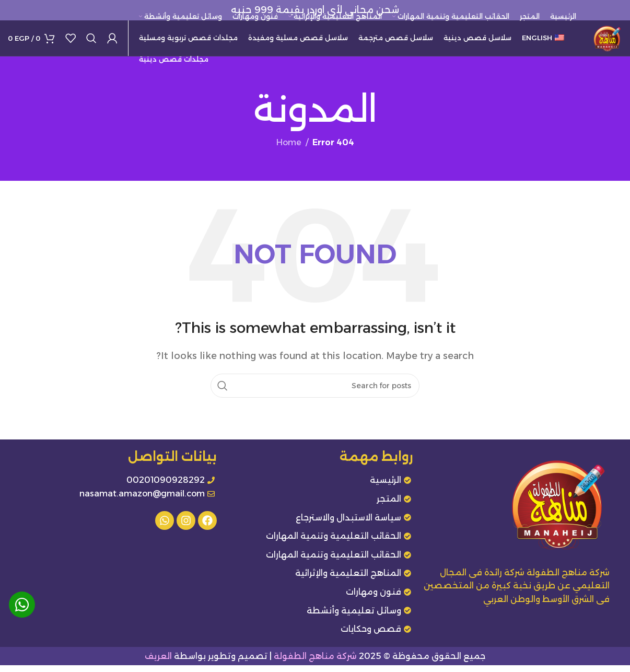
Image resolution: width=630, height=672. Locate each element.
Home (289, 149)
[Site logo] (604, 41)
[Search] (91, 42)
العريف (158, 662)
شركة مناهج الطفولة (315, 662)
